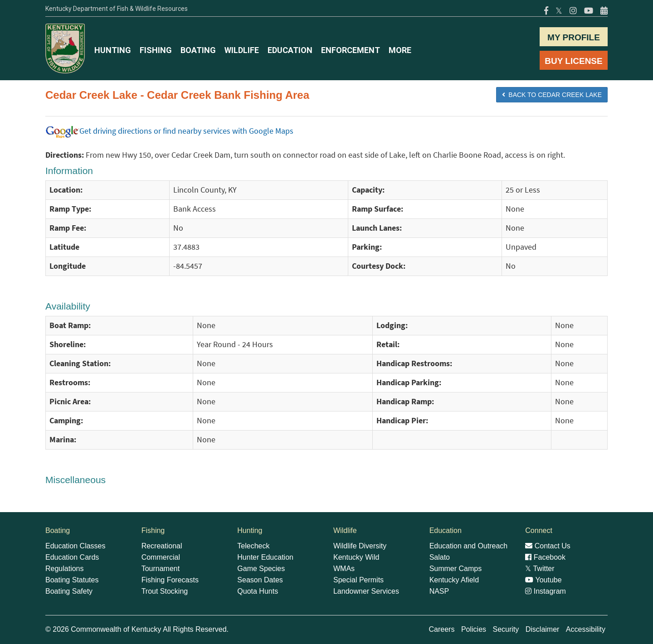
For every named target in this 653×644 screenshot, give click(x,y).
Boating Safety (69, 591)
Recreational (162, 546)
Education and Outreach (469, 546)
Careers (442, 629)
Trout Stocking (165, 591)
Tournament (161, 569)
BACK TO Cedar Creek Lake (552, 95)
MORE (400, 50)
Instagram (546, 591)
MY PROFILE (574, 37)
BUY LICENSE (573, 61)
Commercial (161, 557)
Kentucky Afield (454, 580)
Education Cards (72, 557)
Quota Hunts (258, 591)
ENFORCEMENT (351, 50)
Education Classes (76, 546)
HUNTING (113, 50)
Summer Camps (456, 569)
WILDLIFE (242, 50)
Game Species (261, 569)
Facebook (545, 557)
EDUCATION (290, 50)
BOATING (198, 50)
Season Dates (260, 580)
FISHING (156, 50)
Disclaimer (543, 629)
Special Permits (358, 580)
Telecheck (253, 546)
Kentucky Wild (356, 557)
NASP (439, 591)
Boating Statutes (72, 580)
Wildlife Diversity (360, 546)
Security (506, 629)
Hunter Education (265, 557)
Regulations (65, 569)
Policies (474, 629)
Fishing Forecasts (170, 580)
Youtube (543, 580)
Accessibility (586, 629)
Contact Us (548, 546)
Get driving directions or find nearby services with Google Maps (169, 131)
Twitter (540, 569)
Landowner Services (366, 591)
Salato (440, 557)
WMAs (344, 569)
